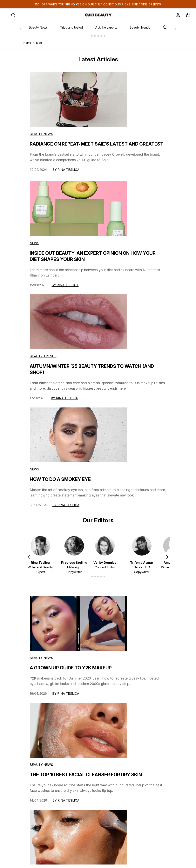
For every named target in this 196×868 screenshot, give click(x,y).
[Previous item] (29, 557)
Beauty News (38, 27)
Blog (39, 43)
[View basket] (188, 15)
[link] (178, 15)
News (34, 243)
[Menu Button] (5, 15)
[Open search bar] (13, 15)
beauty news (41, 658)
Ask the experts (106, 27)
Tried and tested (71, 27)
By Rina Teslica (66, 170)
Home (27, 43)
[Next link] (175, 29)
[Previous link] (21, 29)
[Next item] (167, 557)
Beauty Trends (140, 27)
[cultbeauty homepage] (98, 15)
